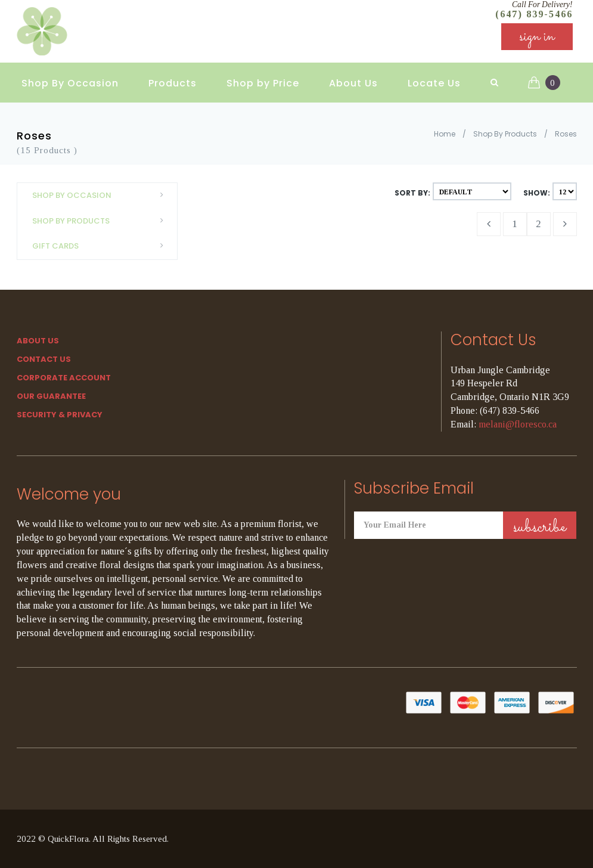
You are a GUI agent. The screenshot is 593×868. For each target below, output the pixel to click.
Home (445, 134)
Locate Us (434, 78)
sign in (537, 41)
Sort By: (412, 193)
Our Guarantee (51, 396)
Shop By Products (505, 134)
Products (173, 78)
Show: (537, 193)
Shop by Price (263, 78)
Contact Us (44, 359)
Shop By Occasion (70, 78)
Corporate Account (64, 378)
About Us (353, 78)
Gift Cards (102, 246)
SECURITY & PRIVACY (60, 415)
